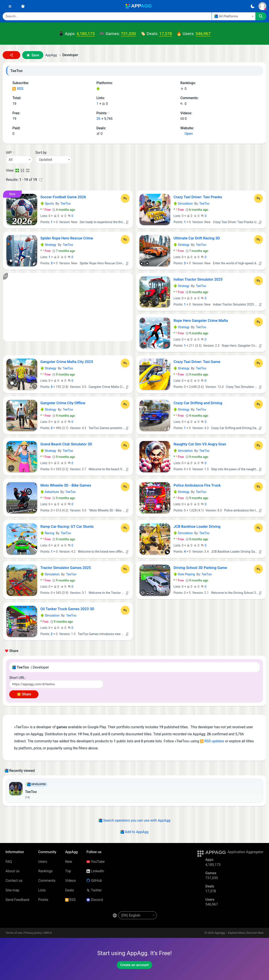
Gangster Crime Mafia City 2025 (67, 362)
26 (98, 119)
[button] (11, 55)
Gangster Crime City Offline (63, 403)
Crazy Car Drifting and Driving (198, 403)
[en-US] (138, 915)
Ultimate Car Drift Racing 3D (197, 238)
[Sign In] (262, 6)
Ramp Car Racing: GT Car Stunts (67, 526)
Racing (47, 533)
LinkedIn (95, 871)
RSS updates (212, 741)
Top (68, 871)
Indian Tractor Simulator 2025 (198, 279)
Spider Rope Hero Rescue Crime (67, 238)
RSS (18, 89)
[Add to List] (125, 198)
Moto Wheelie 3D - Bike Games (66, 485)
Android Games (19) (98, 89)
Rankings (45, 871)
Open (187, 134)
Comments (47, 881)
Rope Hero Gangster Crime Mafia (201, 320)
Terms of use (14, 933)
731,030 (128, 34)
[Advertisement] (68, 307)
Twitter (94, 890)
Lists (42, 890)
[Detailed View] (23, 170)
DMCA (48, 933)
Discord (95, 900)
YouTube (95, 862)
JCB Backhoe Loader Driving (197, 526)
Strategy (48, 245)
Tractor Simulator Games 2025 (66, 568)
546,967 (203, 34)
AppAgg (51, 55)
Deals (70, 890)
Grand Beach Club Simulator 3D (66, 444)
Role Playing (184, 574)
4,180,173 (86, 34)
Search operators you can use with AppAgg (134, 820)
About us (13, 871)
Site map (12, 890)
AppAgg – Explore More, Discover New (239, 933)
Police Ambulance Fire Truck (197, 485)
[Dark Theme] (253, 6)
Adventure (50, 492)
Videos (70, 881)
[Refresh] (41, 180)
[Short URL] (56, 684)
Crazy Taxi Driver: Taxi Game (197, 362)
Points (43, 900)
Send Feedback (17, 900)
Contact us (14, 881)
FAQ (9, 862)
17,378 (166, 34)
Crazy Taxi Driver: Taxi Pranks (198, 197)
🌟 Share (24, 694)
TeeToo (66, 204)
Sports (47, 204)
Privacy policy (33, 933)
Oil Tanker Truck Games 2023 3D (67, 609)
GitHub (94, 881)
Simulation (183, 204)
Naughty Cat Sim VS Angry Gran (200, 444)
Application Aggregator (245, 852)
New (69, 862)
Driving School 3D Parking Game (200, 568)
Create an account (134, 965)
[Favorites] (23, 6)
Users (43, 862)
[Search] (107, 16)
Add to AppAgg (134, 832)
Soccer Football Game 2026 (63, 197)
